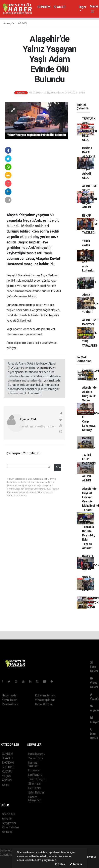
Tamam (76, 864)
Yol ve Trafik (36, 758)
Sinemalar (35, 784)
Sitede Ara (9, 814)
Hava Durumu (37, 754)
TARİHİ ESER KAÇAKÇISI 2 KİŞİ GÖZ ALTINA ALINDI (89, 468)
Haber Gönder (44, 704)
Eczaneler (34, 770)
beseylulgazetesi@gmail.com (38, 426)
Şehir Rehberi (37, 793)
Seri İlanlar (35, 788)
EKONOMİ (8, 763)
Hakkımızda (9, 695)
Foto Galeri (94, 667)
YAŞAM (7, 776)
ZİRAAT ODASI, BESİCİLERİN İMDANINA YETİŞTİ (90, 303)
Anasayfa (9, 23)
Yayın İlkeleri (10, 700)
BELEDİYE (8, 767)
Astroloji (7, 832)
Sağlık (6, 785)
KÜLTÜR (7, 772)
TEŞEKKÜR (89, 283)
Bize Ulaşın (94, 734)
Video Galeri (94, 683)
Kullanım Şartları (45, 695)
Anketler (7, 819)
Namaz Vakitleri (33, 764)
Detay (60, 864)
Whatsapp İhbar (45, 700)
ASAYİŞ (22, 23)
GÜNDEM (44, 7)
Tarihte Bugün (37, 779)
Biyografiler (9, 823)
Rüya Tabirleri (10, 827)
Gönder (58, 467)
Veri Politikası (10, 704)
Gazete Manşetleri (35, 799)
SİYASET (60, 7)
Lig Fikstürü (35, 775)
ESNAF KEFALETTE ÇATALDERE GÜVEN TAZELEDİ (90, 224)
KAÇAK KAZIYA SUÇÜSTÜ (89, 442)
